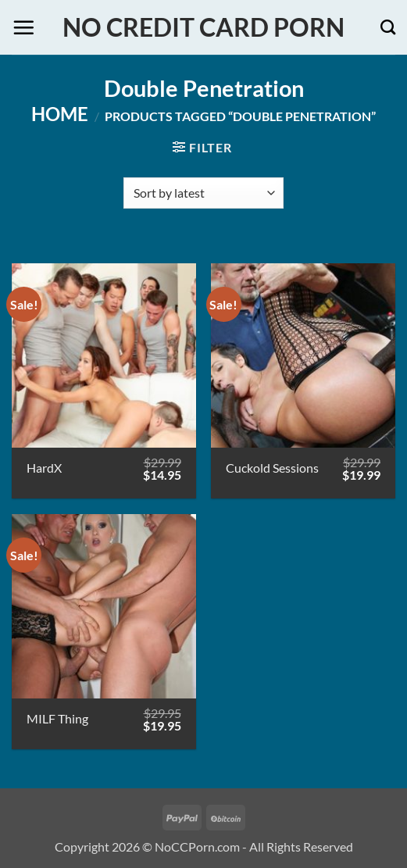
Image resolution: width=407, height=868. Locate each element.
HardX (44, 468)
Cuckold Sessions (272, 468)
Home (60, 114)
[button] (23, 27)
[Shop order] (203, 193)
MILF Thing (57, 718)
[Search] (388, 27)
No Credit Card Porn (203, 27)
